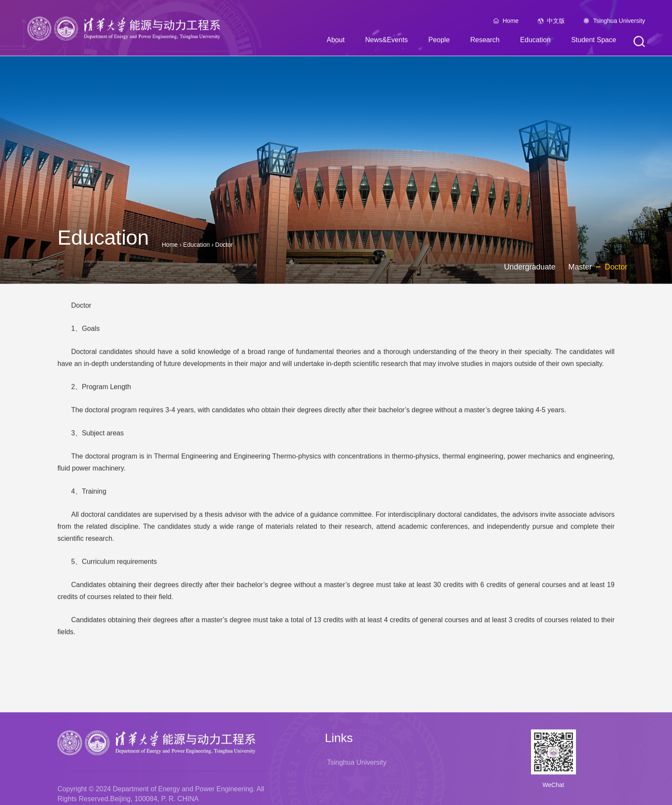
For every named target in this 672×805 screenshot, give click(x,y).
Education (535, 42)
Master (580, 267)
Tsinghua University (619, 23)
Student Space (594, 42)
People (439, 42)
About (336, 42)
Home (511, 23)
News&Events (387, 42)
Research (485, 42)
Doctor (224, 245)
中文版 (556, 23)
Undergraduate (530, 267)
